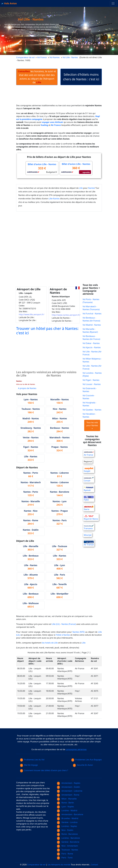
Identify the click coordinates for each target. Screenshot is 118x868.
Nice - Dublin (65, 830)
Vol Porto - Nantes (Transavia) (91, 301)
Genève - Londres (67, 822)
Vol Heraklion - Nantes (89, 415)
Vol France (42, 57)
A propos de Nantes (27, 388)
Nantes (91, 188)
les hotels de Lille (50, 643)
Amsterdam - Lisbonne (70, 791)
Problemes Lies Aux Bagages (87, 760)
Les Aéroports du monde (59, 865)
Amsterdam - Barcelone (70, 814)
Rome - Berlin (65, 803)
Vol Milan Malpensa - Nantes (92, 360)
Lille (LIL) (56, 624)
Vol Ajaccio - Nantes (92, 347)
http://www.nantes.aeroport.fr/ (66, 315)
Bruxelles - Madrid (68, 818)
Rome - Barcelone (67, 834)
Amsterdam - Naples (69, 783)
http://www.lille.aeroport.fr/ (32, 314)
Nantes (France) (69, 624)
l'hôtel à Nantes (63, 635)
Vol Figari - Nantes (91, 380)
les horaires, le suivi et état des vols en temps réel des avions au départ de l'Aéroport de (37, 77)
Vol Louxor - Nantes (92, 384)
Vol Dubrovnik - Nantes (90, 390)
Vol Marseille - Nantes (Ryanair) (90, 330)
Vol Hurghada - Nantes (89, 404)
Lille (81, 188)
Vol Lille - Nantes (71, 57)
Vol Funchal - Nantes (92, 314)
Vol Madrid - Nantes (92, 325)
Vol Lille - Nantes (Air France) (92, 353)
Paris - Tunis (65, 858)
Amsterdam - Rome (68, 795)
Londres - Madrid (67, 810)
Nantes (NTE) (78, 632)
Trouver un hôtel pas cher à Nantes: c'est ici (47, 331)
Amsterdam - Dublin (69, 787)
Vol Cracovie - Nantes (89, 397)
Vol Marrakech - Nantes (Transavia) (91, 308)
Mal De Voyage (29, 765)
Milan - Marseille (67, 799)
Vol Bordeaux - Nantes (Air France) (91, 319)
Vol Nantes (55, 57)
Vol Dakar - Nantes (91, 343)
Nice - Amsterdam (67, 846)
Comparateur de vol (25, 57)
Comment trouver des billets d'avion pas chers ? (44, 770)
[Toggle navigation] (113, 3)
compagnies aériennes (76, 749)
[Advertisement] (61, 97)
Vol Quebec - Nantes (92, 410)
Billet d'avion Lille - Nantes (42, 164)
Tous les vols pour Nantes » (92, 425)
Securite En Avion (83, 765)
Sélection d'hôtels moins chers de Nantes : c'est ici (81, 77)
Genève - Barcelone (68, 842)
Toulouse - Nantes (68, 850)
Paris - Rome (65, 854)
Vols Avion (9, 3)
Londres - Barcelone (68, 838)
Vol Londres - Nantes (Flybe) (92, 374)
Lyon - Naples (65, 807)
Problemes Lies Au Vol (32, 760)
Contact (95, 865)
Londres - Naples (67, 826)
